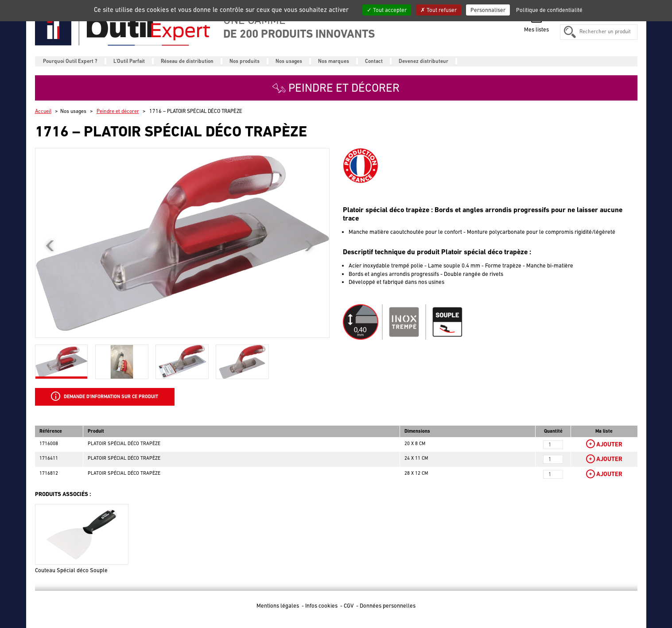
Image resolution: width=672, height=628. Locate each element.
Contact (374, 61)
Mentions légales (278, 606)
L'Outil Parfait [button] (129, 61)
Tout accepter (387, 10)
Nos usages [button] (289, 61)
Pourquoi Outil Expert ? (70, 61)
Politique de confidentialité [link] (549, 10)
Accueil (43, 111)
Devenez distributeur (423, 61)
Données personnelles (388, 606)
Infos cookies (322, 606)
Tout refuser (439, 10)
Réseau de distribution (187, 61)
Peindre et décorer (118, 111)
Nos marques (334, 61)
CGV (349, 606)
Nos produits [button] (245, 61)
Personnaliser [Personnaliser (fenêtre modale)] (488, 10)
